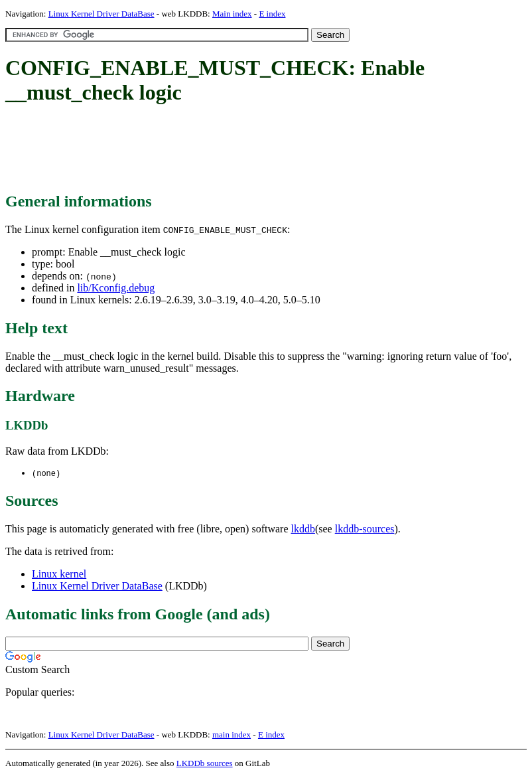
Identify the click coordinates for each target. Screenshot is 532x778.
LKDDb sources (205, 764)
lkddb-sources (365, 529)
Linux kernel (59, 575)
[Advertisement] (247, 149)
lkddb (303, 529)
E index (272, 14)
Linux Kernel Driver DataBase (101, 14)
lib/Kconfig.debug (116, 288)
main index (232, 735)
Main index (232, 14)
